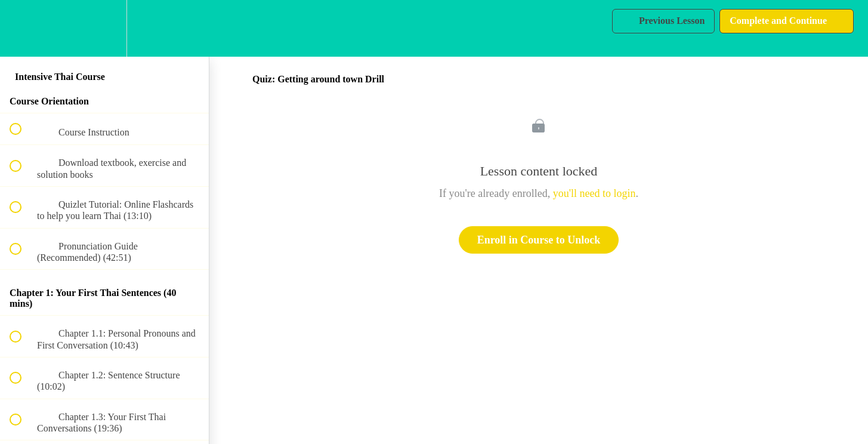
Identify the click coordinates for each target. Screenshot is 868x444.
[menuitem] (104, 28)
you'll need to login (594, 193)
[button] (22, 28)
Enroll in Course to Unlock (539, 240)
